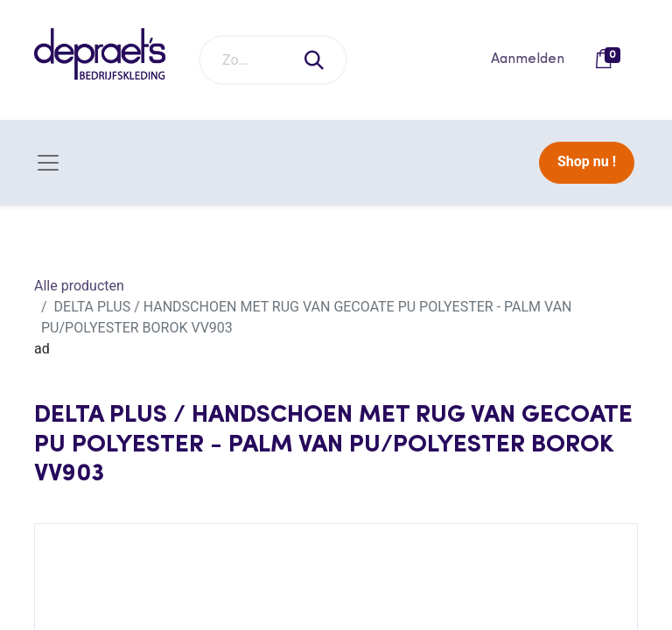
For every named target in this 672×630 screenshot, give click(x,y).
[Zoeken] (315, 60)
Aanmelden (528, 59)
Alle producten (79, 286)
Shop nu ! (587, 161)
